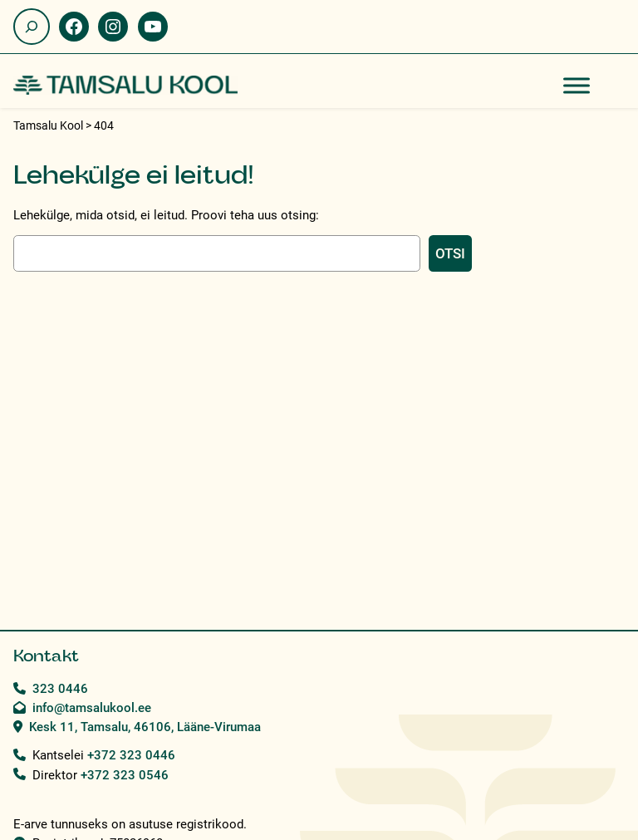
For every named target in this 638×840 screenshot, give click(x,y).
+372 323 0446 (131, 755)
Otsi (450, 253)
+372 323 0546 (125, 775)
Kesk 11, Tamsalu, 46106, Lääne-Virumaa (145, 727)
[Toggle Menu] (577, 85)
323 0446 (60, 689)
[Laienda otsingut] (32, 27)
